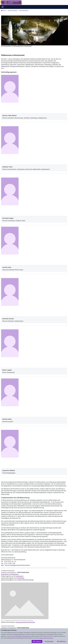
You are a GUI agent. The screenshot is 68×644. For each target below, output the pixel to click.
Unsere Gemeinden (12, 10)
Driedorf (21, 578)
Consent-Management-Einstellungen (20, 636)
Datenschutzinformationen (46, 638)
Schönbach (19, 576)
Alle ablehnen (61, 641)
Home (3, 10)
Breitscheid (5, 574)
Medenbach (15, 574)
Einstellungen (49, 641)
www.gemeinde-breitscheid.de (25, 622)
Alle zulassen (37, 641)
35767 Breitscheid (24, 10)
